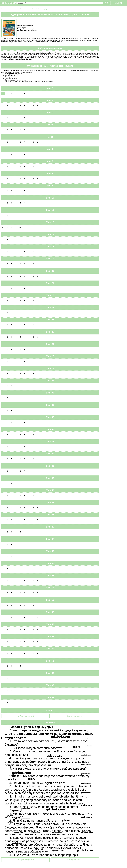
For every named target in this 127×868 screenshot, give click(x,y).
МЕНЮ (118, 3)
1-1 (3, 227)
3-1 (20, 227)
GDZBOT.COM (9, 3)
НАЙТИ (106, 3)
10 (38, 142)
